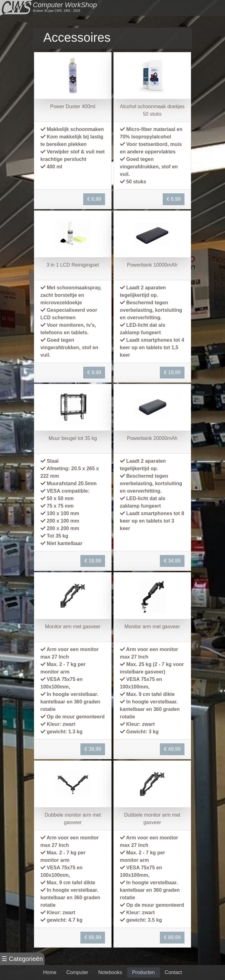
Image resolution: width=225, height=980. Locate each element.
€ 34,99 (172, 561)
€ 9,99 (94, 372)
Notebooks (110, 972)
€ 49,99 (172, 749)
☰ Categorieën (22, 959)
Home (50, 972)
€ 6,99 (94, 199)
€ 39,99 (93, 749)
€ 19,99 (172, 372)
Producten (144, 972)
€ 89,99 (93, 937)
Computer (77, 972)
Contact (173, 972)
